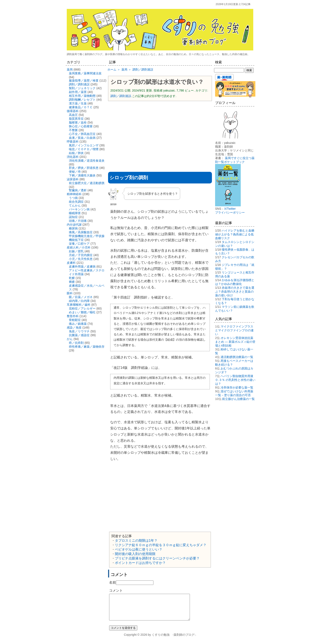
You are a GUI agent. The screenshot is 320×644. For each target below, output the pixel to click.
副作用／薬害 (78, 92)
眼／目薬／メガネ (81, 297)
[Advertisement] (160, 135)
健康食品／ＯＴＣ (81, 107)
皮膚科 (71, 263)
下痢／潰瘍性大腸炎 (82, 175)
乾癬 (72, 278)
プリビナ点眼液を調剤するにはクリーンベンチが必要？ (157, 558)
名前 (113, 582)
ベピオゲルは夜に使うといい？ (139, 549)
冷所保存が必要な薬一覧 (237, 387)
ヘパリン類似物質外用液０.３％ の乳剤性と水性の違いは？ (235, 380)
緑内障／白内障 (79, 301)
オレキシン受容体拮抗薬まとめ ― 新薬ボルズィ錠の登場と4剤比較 (235, 342)
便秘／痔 (75, 172)
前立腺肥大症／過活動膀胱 (87, 183)
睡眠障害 (75, 213)
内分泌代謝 (74, 225)
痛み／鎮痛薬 (78, 324)
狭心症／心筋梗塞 (81, 126)
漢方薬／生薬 (78, 103)
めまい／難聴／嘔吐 (82, 312)
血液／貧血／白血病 (82, 138)
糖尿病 (73, 228)
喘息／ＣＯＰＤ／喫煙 (84, 149)
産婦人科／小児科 (79, 247)
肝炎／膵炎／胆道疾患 (84, 168)
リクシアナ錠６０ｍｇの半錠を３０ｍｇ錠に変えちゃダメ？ (161, 545)
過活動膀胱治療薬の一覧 (237, 357)
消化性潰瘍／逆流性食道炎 (87, 161)
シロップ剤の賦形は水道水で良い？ (157, 82)
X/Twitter (230, 209)
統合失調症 (76, 202)
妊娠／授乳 (76, 251)
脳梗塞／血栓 (78, 122)
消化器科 (73, 157)
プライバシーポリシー (230, 212)
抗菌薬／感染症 (79, 335)
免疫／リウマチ (79, 331)
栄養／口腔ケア (79, 244)
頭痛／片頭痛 (78, 221)
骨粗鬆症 (75, 320)
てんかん (75, 205)
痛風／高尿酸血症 (81, 232)
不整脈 (73, 130)
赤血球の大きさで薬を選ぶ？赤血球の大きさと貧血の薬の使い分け (235, 291)
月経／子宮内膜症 (81, 255)
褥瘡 (72, 282)
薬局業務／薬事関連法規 (85, 73)
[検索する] (229, 70)
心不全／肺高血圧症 (82, 134)
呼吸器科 (73, 142)
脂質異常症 (76, 119)
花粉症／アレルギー (82, 308)
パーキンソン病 (79, 209)
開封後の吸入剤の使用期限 (135, 554)
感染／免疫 (74, 328)
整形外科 (73, 316)
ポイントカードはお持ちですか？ (140, 563)
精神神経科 (74, 194)
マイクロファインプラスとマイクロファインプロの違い (234, 330)
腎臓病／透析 (78, 190)
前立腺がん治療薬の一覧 (238, 399)
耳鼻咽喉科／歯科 (79, 305)
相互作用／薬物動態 (82, 96)
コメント (116, 591)
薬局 (70, 69)
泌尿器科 (73, 179)
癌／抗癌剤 (76, 343)
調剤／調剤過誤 (121, 96)
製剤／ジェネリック (82, 88)
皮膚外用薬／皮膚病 (82, 266)
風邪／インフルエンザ (84, 145)
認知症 (73, 217)
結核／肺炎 (76, 153)
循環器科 (73, 111)
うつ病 (73, 198)
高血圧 (73, 115)
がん (70, 339)
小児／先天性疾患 (81, 259)
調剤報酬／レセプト (82, 100)
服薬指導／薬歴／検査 (84, 80)
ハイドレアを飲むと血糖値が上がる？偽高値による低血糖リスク (235, 234)
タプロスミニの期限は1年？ (136, 541)
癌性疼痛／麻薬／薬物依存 (87, 347)
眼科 (70, 293)
